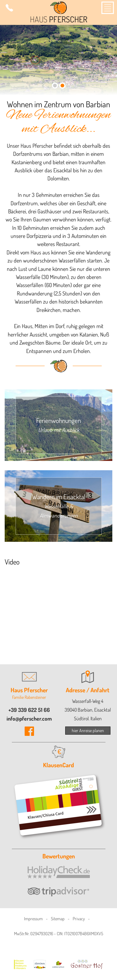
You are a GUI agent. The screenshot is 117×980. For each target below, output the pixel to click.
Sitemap (58, 919)
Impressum (33, 919)
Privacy (79, 919)
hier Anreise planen (88, 730)
